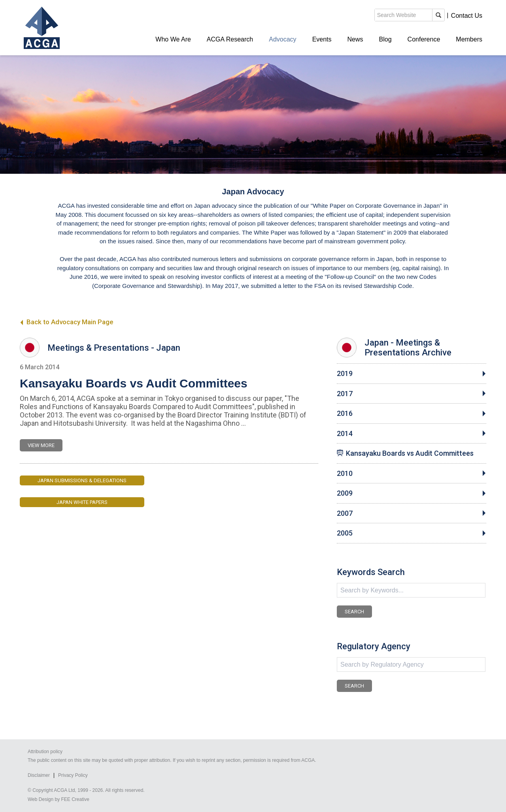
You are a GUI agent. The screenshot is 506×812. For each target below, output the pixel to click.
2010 (345, 474)
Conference (424, 39)
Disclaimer (39, 775)
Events (322, 39)
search (346, 17)
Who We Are (173, 39)
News (355, 39)
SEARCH (354, 612)
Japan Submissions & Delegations (82, 480)
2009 (345, 493)
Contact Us (467, 16)
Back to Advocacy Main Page (67, 322)
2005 (345, 533)
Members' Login (421, 16)
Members (469, 39)
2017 (345, 394)
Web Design (41, 799)
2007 (345, 513)
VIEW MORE (41, 445)
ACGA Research (230, 39)
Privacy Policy (73, 775)
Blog (385, 39)
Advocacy (282, 39)
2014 (345, 434)
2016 (345, 414)
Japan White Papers (82, 502)
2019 (345, 374)
